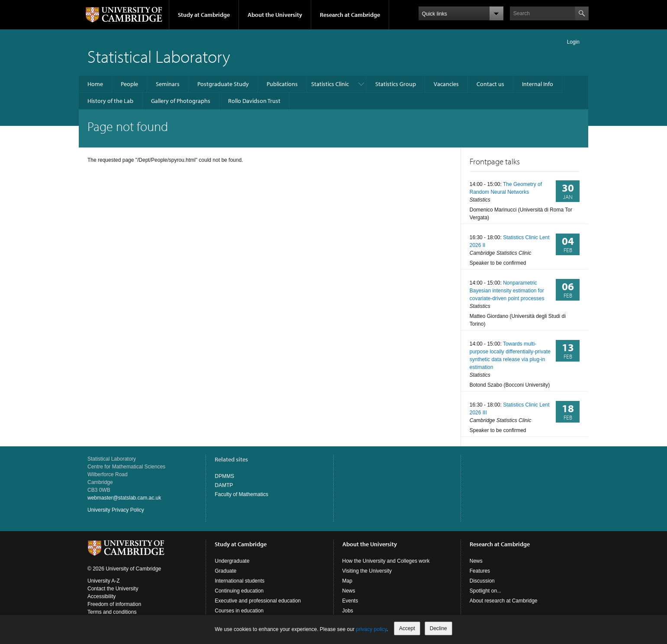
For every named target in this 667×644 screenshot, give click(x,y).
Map (347, 581)
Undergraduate (232, 561)
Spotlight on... (485, 591)
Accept (407, 628)
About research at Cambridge (504, 601)
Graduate (226, 571)
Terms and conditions (112, 612)
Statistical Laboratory (159, 56)
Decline (438, 628)
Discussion (482, 581)
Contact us (490, 84)
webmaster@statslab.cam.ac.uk (124, 498)
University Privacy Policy (116, 510)
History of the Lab (110, 101)
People (129, 84)
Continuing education (239, 591)
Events (350, 601)
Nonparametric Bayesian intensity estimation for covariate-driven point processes (507, 291)
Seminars (168, 84)
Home (95, 84)
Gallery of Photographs (181, 101)
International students (240, 581)
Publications (282, 84)
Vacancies (446, 84)
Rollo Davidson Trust (254, 101)
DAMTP (224, 485)
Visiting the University (367, 571)
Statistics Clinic (330, 84)
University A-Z (104, 581)
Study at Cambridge (204, 15)
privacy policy (371, 629)
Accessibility (101, 596)
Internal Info (538, 84)
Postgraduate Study (223, 84)
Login (573, 42)
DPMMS (224, 476)
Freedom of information (114, 604)
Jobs (348, 611)
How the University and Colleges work (386, 561)
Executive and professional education (258, 601)
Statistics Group (396, 84)
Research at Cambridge (350, 15)
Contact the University (113, 589)
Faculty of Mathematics (241, 494)
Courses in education (239, 611)
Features (480, 571)
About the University (275, 15)
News (349, 591)
